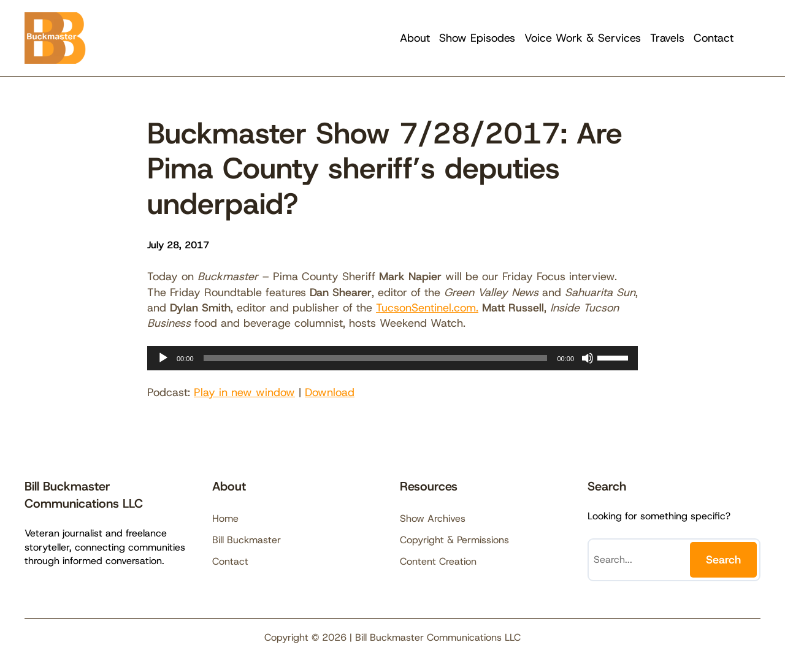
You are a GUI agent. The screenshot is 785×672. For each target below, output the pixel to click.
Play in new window (244, 392)
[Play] (163, 358)
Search (723, 560)
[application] (392, 358)
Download (330, 392)
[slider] (376, 358)
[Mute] (588, 358)
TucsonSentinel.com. (427, 308)
